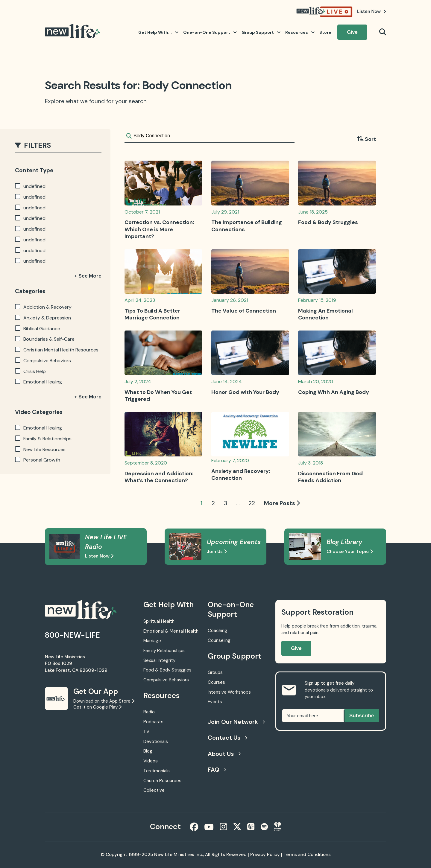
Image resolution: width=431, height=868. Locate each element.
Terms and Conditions (307, 855)
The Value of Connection (244, 311)
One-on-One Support (210, 32)
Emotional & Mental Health (171, 631)
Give (352, 32)
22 (252, 503)
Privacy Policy (265, 855)
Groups (215, 672)
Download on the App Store (104, 701)
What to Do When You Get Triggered (158, 396)
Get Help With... (158, 32)
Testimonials (157, 771)
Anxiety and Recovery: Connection (241, 475)
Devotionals (156, 741)
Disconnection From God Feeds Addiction (330, 477)
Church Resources (162, 781)
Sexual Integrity (159, 660)
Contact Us (227, 738)
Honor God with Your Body (245, 392)
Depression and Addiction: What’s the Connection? (159, 477)
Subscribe (362, 716)
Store (325, 32)
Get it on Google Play (97, 707)
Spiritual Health (159, 621)
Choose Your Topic (350, 552)
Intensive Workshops (229, 692)
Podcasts (153, 722)
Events (215, 702)
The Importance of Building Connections (247, 226)
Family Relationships (164, 651)
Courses (216, 682)
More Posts (282, 503)
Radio (149, 712)
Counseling (219, 640)
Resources (300, 32)
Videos (151, 761)
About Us (224, 754)
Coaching (217, 631)
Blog (148, 751)
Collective (154, 790)
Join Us (217, 552)
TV (146, 732)
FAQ (217, 770)
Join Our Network (236, 722)
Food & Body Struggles (328, 222)
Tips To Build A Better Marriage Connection (152, 314)
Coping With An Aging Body (334, 392)
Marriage (152, 641)
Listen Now (99, 556)
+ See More (88, 276)
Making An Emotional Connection (325, 314)
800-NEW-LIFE (72, 635)
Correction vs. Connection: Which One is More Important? (159, 229)
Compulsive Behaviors (166, 680)
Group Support (261, 32)
